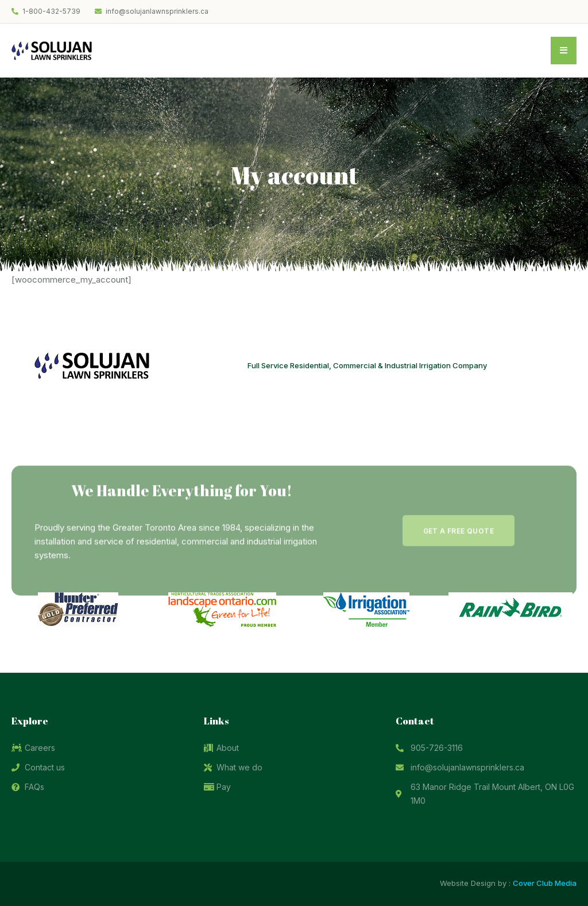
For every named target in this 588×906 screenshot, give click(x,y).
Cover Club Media (545, 883)
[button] (459, 565)
